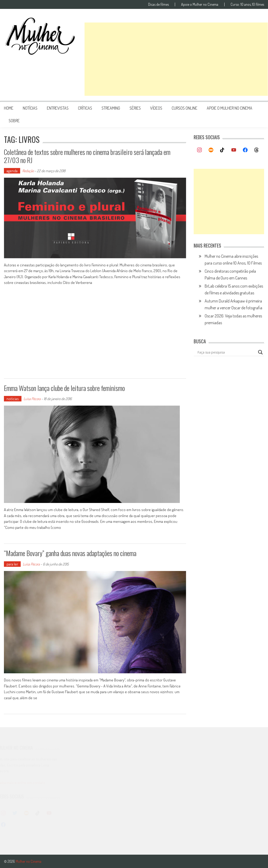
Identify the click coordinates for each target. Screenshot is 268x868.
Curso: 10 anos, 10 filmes (247, 4)
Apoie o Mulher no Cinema (200, 4)
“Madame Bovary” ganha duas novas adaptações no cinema (70, 553)
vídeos (156, 108)
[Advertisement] (176, 59)
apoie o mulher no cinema (230, 108)
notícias (30, 108)
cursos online (185, 108)
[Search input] (226, 352)
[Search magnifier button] (260, 352)
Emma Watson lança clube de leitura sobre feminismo (64, 388)
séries (135, 108)
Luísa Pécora (32, 399)
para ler (12, 564)
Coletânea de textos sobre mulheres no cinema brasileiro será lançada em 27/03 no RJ (87, 156)
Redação (28, 171)
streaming (111, 108)
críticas (85, 108)
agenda (12, 171)
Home (9, 108)
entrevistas (58, 108)
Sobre (14, 121)
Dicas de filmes (158, 4)
